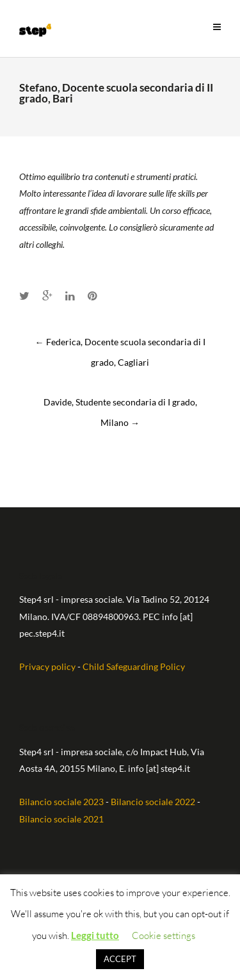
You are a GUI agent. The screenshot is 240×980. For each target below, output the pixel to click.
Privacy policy (47, 666)
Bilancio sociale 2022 (153, 802)
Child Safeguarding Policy (134, 666)
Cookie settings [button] (164, 935)
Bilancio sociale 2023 (61, 802)
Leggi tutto (95, 935)
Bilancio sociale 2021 (61, 819)
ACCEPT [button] (120, 959)
